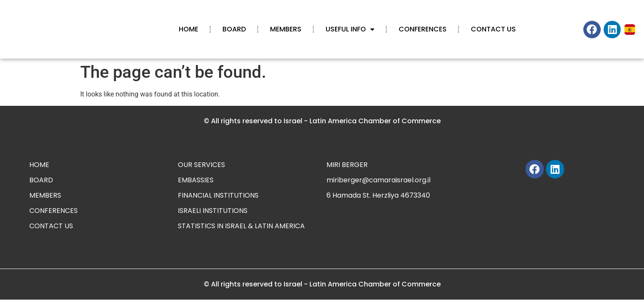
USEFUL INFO (350, 29)
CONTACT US (493, 29)
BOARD (234, 29)
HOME (188, 29)
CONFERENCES (423, 29)
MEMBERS (286, 29)
